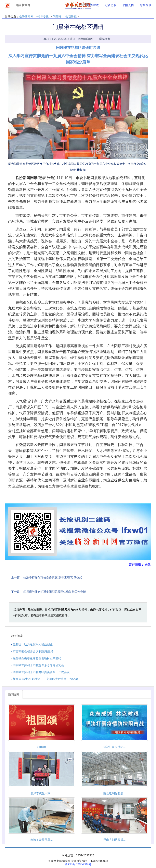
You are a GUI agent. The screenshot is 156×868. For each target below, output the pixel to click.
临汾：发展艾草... (42, 840)
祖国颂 (42, 747)
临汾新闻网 (26, 16)
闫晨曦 (57, 16)
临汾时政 (93, 5)
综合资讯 (145, 5)
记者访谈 (110, 5)
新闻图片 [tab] (14, 694)
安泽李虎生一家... (42, 793)
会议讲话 (71, 16)
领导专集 (43, 16)
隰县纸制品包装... (115, 793)
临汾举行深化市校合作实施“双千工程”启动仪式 (53, 577)
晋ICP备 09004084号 (78, 864)
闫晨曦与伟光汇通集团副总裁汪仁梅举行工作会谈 (55, 592)
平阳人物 (128, 5)
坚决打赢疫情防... (115, 747)
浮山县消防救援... (115, 840)
